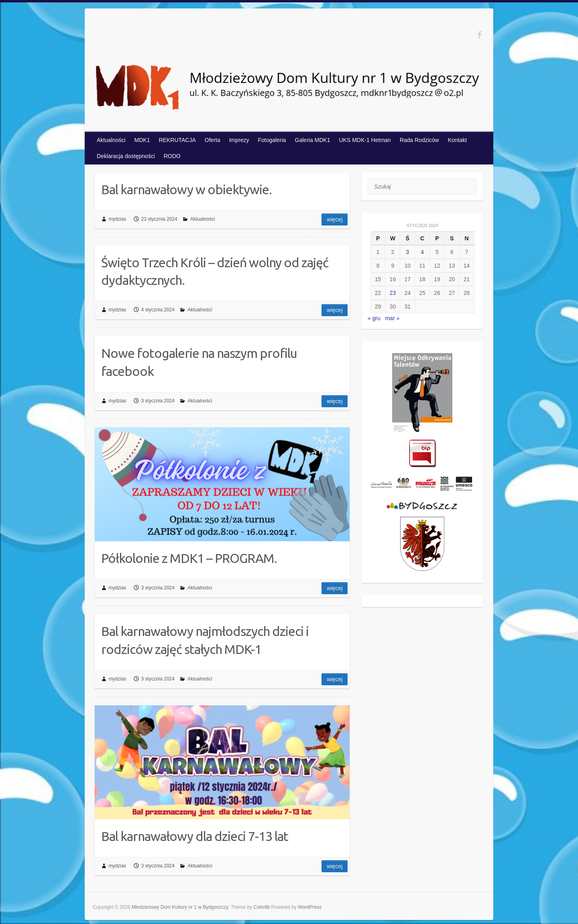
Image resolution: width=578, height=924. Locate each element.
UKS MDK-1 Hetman (365, 140)
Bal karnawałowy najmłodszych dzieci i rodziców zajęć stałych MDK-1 (205, 640)
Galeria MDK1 (313, 140)
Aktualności (111, 140)
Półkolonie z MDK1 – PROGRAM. (189, 558)
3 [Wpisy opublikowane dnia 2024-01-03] (407, 252)
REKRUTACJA (177, 140)
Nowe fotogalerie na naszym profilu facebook (199, 362)
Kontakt (457, 140)
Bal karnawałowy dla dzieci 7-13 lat (195, 836)
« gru (374, 318)
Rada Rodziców (419, 140)
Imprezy (239, 140)
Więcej (335, 219)
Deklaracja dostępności (126, 156)
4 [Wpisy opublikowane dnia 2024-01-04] (422, 252)
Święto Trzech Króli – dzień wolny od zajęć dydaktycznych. (215, 271)
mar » (392, 318)
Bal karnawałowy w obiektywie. (186, 189)
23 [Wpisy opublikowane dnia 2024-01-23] (393, 293)
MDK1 (142, 140)
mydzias (118, 219)
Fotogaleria (272, 140)
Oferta (213, 140)
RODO (172, 156)
